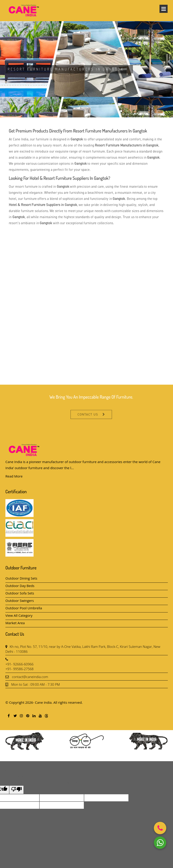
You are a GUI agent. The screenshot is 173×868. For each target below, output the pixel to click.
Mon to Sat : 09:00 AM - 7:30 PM (36, 684)
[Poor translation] (16, 790)
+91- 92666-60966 (19, 664)
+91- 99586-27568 (19, 669)
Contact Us (88, 426)
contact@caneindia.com (30, 677)
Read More (14, 476)
